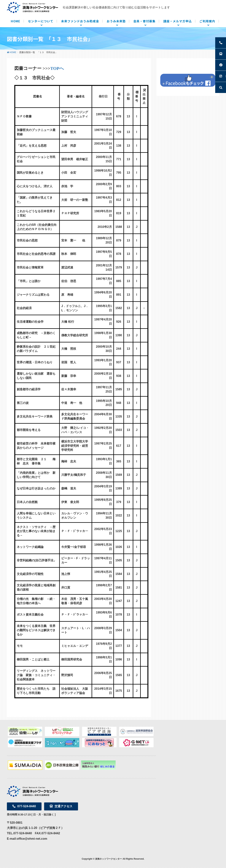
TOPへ (57, 68)
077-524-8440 (24, 806)
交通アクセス (61, 806)
